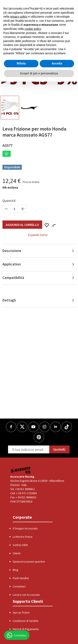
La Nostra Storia (23, 537)
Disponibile (12, 167)
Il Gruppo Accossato (25, 528)
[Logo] (21, 470)
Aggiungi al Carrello (22, 225)
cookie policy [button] (33, 29)
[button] (7, 154)
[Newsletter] (29, 449)
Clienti (17, 553)
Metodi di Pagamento (26, 629)
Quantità (9, 201)
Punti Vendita (21, 578)
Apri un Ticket (21, 613)
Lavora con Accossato (26, 595)
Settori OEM (20, 545)
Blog (16, 570)
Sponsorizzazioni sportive (29, 562)
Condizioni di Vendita (26, 621)
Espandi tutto (38, 235)
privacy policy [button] (19, 17)
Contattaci (19, 586)
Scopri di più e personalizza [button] (39, 73)
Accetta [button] (57, 63)
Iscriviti (59, 449)
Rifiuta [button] (21, 63)
